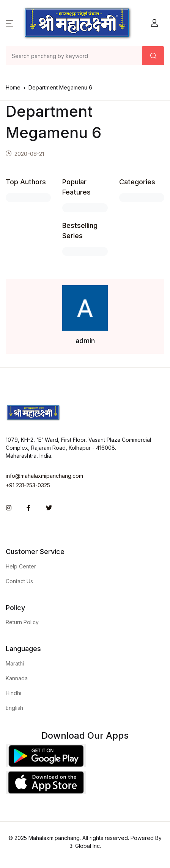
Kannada (17, 678)
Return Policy (22, 622)
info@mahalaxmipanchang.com (44, 476)
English (14, 708)
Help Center (21, 566)
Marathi (15, 663)
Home (13, 87)
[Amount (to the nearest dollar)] (74, 56)
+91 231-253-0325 (28, 485)
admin (85, 341)
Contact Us (19, 581)
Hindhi (13, 693)
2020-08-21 (29, 154)
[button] (9, 23)
